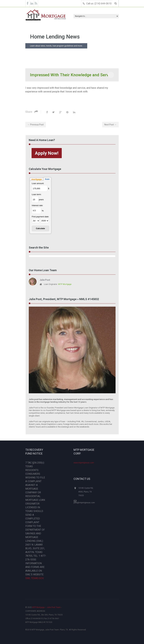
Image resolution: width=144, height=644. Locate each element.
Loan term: (37, 194)
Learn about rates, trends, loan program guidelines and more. (56, 46)
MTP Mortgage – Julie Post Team (46, 607)
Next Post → (110, 125)
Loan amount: (38, 183)
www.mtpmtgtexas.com (84, 463)
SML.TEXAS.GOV (34, 578)
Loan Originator (56, 284)
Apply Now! (47, 153)
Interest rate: (37, 205)
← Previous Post (36, 125)
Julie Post (45, 280)
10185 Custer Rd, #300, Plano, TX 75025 (86, 492)
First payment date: (40, 217)
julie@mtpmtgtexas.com (84, 503)
